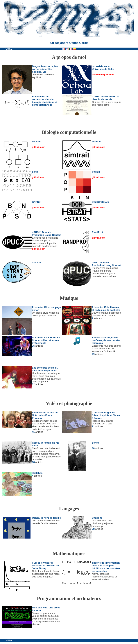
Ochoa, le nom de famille (46, 518)
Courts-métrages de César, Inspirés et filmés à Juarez (106, 415)
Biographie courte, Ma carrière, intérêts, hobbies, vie (45, 69)
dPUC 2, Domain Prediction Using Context (47, 234)
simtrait (96, 142)
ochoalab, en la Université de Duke (103, 68)
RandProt (97, 232)
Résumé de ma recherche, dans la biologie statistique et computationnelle (45, 101)
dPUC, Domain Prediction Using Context (106, 264)
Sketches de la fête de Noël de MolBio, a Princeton (45, 415)
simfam (36, 142)
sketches (37, 473)
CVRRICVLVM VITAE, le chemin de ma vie (105, 98)
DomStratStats (100, 202)
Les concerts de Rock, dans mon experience (45, 369)
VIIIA (9, 49)
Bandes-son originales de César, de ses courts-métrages (106, 340)
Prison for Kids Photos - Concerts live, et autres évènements (46, 340)
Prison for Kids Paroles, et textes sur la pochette (106, 309)
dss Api (36, 262)
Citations (97, 518)
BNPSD (36, 202)
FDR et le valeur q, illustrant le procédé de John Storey (45, 566)
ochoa (95, 443)
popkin (96, 172)
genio (35, 172)
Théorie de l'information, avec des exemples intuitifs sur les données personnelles (106, 567)
